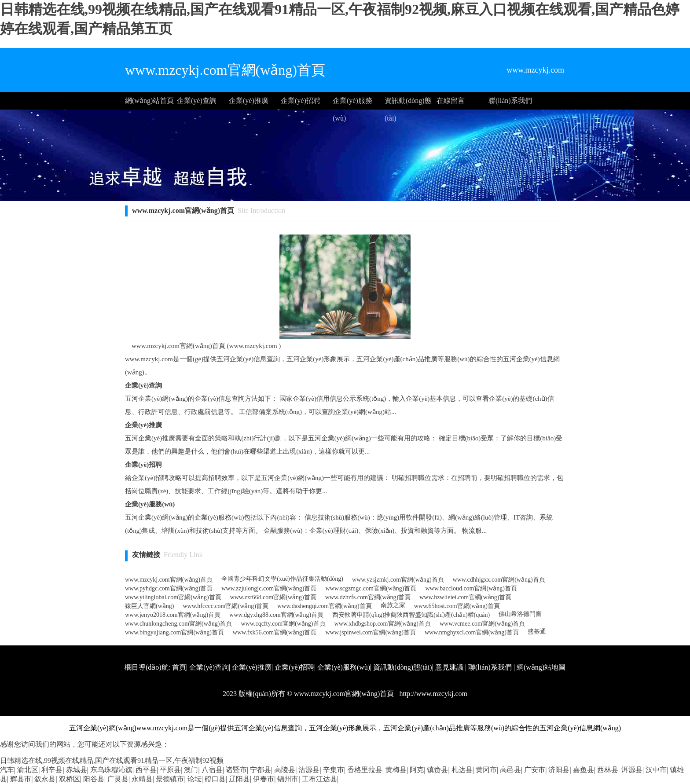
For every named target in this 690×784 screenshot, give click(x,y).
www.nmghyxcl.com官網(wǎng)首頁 (472, 632)
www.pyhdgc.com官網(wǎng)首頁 (169, 588)
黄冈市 (486, 770)
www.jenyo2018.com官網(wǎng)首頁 (173, 615)
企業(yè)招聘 (301, 101)
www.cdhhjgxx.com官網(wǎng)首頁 (499, 580)
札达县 (462, 770)
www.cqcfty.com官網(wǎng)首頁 (283, 624)
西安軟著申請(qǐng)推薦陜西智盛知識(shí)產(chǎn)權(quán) (411, 615)
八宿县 (212, 770)
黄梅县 (396, 770)
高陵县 (285, 770)
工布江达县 (319, 779)
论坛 (195, 779)
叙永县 (45, 779)
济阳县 (559, 770)
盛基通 (537, 632)
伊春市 (264, 779)
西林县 (608, 770)
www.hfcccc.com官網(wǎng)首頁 (225, 606)
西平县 (146, 770)
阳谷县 (94, 779)
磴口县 (215, 779)
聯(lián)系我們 (510, 101)
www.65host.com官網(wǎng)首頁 (457, 606)
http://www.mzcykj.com (432, 694)
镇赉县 (437, 770)
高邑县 (510, 770)
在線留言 (451, 101)
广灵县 (118, 779)
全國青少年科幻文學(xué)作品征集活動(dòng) (282, 579)
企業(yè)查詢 (197, 101)
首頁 (179, 667)
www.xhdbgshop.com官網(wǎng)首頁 (383, 624)
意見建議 (449, 667)
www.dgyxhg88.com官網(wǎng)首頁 (276, 615)
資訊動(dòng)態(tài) (408, 103)
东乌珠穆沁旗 (111, 770)
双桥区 (70, 779)
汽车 (7, 770)
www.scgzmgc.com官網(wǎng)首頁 (371, 588)
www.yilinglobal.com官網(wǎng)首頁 (173, 597)
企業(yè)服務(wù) (352, 103)
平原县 (170, 770)
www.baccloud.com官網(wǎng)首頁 (471, 588)
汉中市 (656, 770)
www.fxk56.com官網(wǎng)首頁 (275, 632)
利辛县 (52, 770)
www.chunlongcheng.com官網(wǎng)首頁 (179, 624)
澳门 (191, 770)
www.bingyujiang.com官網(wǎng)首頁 (174, 632)
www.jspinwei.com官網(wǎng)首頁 (370, 632)
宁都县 (261, 770)
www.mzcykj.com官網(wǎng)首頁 (169, 580)
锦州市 (288, 779)
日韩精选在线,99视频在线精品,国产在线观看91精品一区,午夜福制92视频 (112, 760)
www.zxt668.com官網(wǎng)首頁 (273, 597)
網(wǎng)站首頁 (149, 101)
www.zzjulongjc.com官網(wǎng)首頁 (269, 588)
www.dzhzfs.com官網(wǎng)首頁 (368, 597)
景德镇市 (170, 779)
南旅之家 (393, 605)
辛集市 (334, 770)
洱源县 (632, 770)
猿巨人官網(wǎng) (149, 606)
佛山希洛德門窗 (520, 614)
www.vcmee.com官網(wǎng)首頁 (483, 624)
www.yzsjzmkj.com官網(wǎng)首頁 (398, 580)
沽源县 (309, 770)
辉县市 (21, 779)
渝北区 (28, 770)
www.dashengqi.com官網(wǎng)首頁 (325, 606)
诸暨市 (236, 770)
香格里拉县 (365, 770)
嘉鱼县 (584, 770)
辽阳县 (239, 779)
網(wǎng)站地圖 (541, 667)
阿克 (417, 770)
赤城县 (77, 770)
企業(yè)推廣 (249, 101)
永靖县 (142, 779)
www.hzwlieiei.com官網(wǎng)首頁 (465, 597)
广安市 (535, 770)
